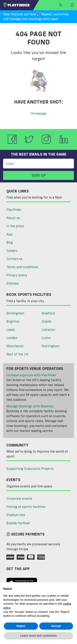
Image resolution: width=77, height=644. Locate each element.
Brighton (13, 321)
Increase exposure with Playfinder (31, 375)
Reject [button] (21, 626)
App (9, 234)
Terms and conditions (22, 267)
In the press (15, 226)
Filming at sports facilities (26, 507)
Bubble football (18, 523)
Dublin (47, 321)
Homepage (39, 113)
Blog (10, 242)
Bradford (48, 313)
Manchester (15, 346)
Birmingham (15, 313)
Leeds (11, 330)
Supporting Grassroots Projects (30, 469)
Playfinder (14, 210)
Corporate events (19, 498)
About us (13, 218)
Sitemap (13, 283)
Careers (12, 251)
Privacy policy (17, 275)
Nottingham (51, 346)
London (12, 338)
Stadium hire (16, 515)
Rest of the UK (17, 354)
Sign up (39, 175)
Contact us (14, 259)
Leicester (48, 330)
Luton (46, 338)
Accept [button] (56, 626)
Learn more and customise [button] (38, 636)
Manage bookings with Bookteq (30, 406)
